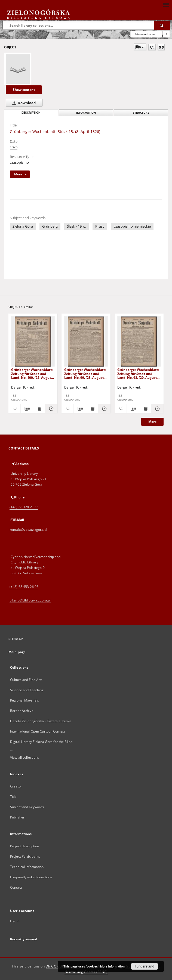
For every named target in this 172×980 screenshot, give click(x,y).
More (152, 422)
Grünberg (50, 226)
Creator (16, 786)
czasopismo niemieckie (132, 226)
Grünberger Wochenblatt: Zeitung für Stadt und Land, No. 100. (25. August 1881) (32, 373)
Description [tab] (31, 113)
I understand (145, 966)
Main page (17, 652)
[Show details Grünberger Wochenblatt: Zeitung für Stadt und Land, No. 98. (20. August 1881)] (157, 409)
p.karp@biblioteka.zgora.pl (30, 600)
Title (13, 797)
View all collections (24, 757)
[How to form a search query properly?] (166, 34)
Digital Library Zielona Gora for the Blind (41, 742)
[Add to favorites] (152, 47)
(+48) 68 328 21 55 (24, 507)
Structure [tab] (141, 113)
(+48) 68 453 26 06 (24, 587)
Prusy (100, 226)
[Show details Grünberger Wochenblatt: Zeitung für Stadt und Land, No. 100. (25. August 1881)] (51, 409)
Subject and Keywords (27, 807)
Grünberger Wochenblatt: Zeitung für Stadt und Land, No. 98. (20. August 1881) (138, 373)
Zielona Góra (23, 226)
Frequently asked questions (31, 877)
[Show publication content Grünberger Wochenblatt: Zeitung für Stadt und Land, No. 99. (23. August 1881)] (92, 409)
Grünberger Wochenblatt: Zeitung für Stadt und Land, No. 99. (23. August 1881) (85, 373)
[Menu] (166, 4)
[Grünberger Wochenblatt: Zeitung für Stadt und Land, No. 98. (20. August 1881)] (139, 342)
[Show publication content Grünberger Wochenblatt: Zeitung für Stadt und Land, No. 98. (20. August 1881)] (145, 409)
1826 (14, 147)
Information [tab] (86, 113)
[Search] (162, 25)
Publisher (17, 817)
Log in (15, 921)
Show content (24, 90)
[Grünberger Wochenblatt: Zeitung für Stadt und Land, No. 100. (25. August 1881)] (33, 342)
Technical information (27, 867)
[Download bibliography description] (27, 409)
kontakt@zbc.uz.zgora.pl (28, 530)
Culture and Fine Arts (26, 680)
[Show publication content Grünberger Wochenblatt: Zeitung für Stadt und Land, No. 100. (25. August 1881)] (39, 409)
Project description (24, 846)
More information (112, 966)
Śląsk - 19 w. (76, 226)
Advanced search (146, 34)
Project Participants (25, 856)
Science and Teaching (27, 690)
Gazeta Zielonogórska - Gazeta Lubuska (41, 721)
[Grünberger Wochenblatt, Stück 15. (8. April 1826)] (18, 69)
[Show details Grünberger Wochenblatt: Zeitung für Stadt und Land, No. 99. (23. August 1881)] (104, 409)
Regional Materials (24, 700)
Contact (16, 887)
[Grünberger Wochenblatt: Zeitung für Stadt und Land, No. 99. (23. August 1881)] (86, 342)
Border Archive (22, 711)
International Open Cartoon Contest (38, 731)
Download (23, 103)
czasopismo (19, 162)
